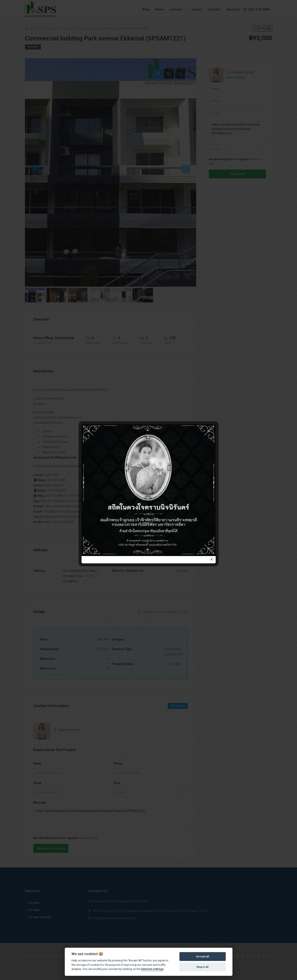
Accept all (203, 956)
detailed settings (152, 969)
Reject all (203, 967)
